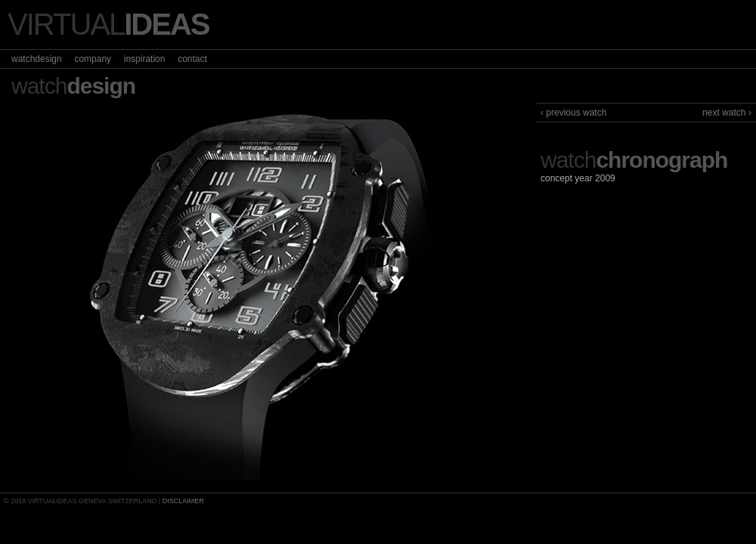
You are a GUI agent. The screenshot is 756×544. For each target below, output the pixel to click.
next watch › (727, 113)
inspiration (145, 59)
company (93, 59)
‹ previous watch (573, 113)
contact (192, 59)
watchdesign (37, 59)
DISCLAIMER (183, 501)
